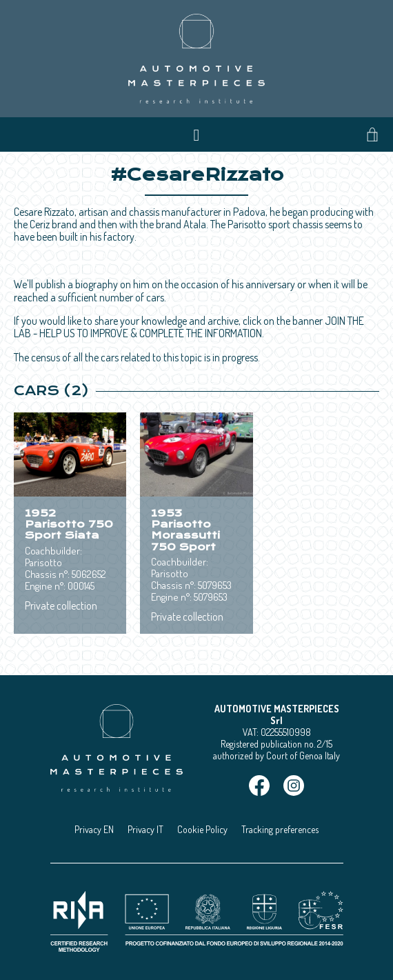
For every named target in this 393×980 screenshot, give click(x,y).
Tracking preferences (280, 829)
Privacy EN (94, 829)
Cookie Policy (202, 829)
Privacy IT (145, 829)
